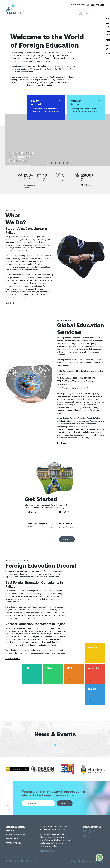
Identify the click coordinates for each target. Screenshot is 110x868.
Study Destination (67, 524)
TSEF (15, 861)
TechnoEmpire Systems (93, 861)
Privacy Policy (13, 843)
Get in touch (47, 851)
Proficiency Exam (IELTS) (38, 524)
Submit (65, 803)
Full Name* (32, 512)
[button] (55, 745)
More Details (13, 658)
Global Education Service (15, 828)
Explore (10, 303)
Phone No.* (64, 512)
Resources (12, 838)
